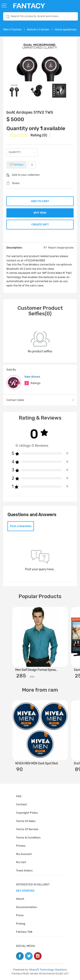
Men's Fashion (12, 29)
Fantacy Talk (24, 932)
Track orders (24, 871)
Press (20, 915)
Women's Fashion (38, 29)
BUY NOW (40, 213)
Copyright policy (27, 813)
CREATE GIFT (40, 224)
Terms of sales (26, 821)
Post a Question (21, 526)
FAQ (19, 796)
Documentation (26, 907)
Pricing (21, 924)
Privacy (21, 846)
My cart (21, 862)
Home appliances (66, 29)
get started (25, 891)
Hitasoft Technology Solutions (48, 970)
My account (24, 854)
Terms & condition (28, 838)
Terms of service (27, 829)
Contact (21, 804)
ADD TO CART (40, 201)
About (20, 899)
